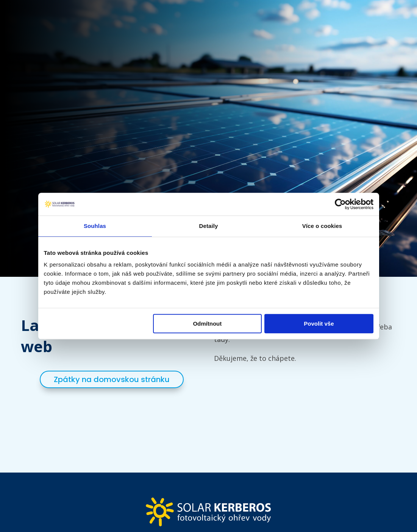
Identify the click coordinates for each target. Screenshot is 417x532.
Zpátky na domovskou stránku (112, 379)
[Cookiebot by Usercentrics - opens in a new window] (340, 204)
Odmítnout (207, 324)
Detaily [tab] (209, 226)
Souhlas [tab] (95, 226)
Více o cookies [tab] (322, 226)
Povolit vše (319, 324)
